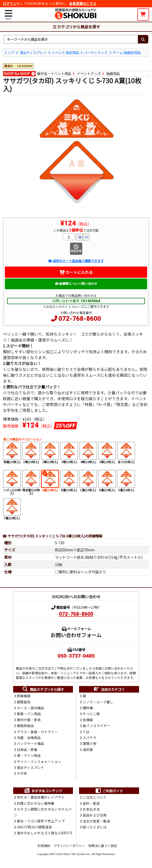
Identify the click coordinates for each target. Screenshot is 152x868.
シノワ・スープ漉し (98, 702)
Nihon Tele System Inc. (77, 854)
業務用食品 (25, 726)
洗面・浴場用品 (29, 738)
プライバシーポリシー (69, 846)
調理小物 (90, 743)
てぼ (86, 732)
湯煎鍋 (88, 750)
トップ (9, 52)
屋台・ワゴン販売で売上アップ (41, 821)
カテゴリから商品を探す (76, 27)
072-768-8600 (80, 319)
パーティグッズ (96, 52)
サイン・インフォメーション (39, 761)
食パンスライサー (96, 726)
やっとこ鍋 (91, 714)
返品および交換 (95, 815)
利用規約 (44, 846)
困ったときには (95, 827)
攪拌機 (88, 708)
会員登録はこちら (83, 3)
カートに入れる (76, 272)
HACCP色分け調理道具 (34, 827)
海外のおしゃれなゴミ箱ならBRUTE (45, 833)
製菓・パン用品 (29, 714)
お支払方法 (91, 809)
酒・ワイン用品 (29, 755)
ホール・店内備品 (30, 708)
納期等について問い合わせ (76, 284)
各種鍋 (88, 720)
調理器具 (24, 702)
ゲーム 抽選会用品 (127, 52)
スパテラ (90, 738)
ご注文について (95, 797)
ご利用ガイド (109, 791)
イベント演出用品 (65, 52)
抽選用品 (113, 74)
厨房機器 (24, 696)
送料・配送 (91, 803)
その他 (22, 773)
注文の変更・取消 (96, 821)
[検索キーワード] (71, 39)
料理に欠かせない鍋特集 (36, 803)
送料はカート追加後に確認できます (76, 261)
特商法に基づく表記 (103, 846)
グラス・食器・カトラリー (37, 732)
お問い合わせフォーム (76, 635)
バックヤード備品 (30, 743)
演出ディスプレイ (33, 52)
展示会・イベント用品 (54, 74)
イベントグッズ (89, 74)
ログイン (10, 3)
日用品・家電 (27, 750)
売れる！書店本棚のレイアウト (41, 797)
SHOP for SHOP (17, 74)
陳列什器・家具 (29, 720)
